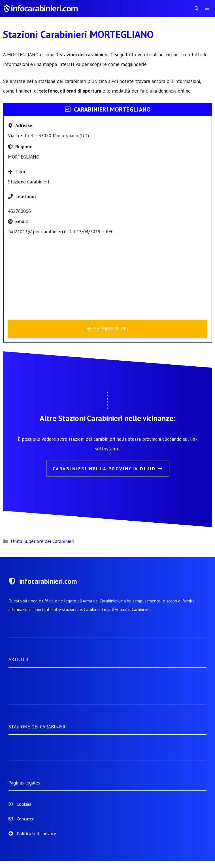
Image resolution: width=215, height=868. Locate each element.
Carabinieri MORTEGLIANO (112, 109)
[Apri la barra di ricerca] (197, 8)
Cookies (24, 804)
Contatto (26, 819)
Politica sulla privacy (36, 833)
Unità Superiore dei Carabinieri (42, 541)
